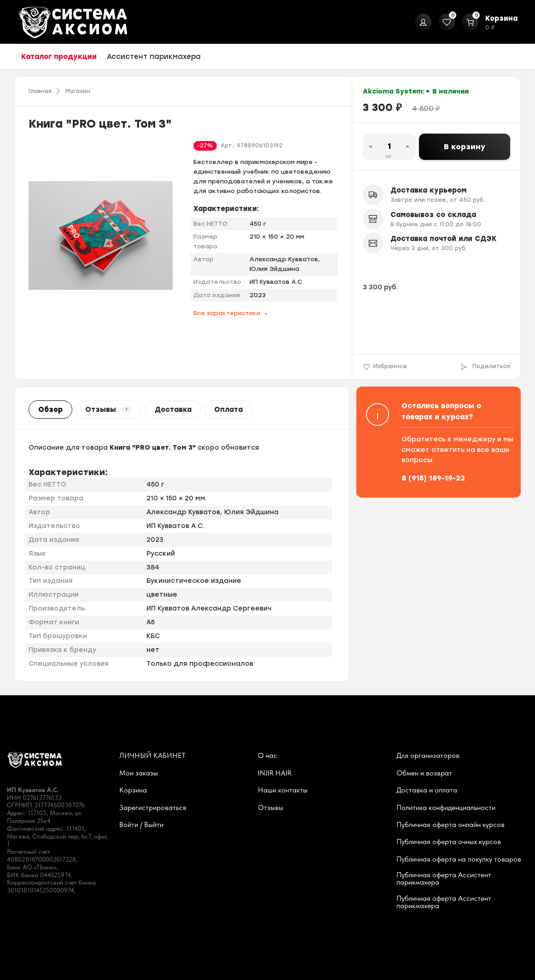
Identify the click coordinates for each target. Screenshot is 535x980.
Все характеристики (227, 313)
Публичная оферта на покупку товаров (459, 859)
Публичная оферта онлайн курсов (451, 825)
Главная (40, 91)
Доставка (173, 410)
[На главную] (73, 22)
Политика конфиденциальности (446, 808)
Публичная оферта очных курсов (449, 842)
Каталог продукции (59, 57)
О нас (267, 756)
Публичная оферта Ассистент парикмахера (444, 879)
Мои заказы (139, 773)
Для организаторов (428, 756)
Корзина (133, 790)
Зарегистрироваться (153, 808)
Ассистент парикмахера (154, 57)
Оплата (228, 410)
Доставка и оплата (427, 790)
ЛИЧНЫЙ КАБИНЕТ (152, 756)
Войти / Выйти (141, 825)
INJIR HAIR (275, 773)
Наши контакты (283, 790)
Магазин (78, 91)
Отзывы (108, 410)
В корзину (465, 147)
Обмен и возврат (424, 773)
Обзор (50, 410)
